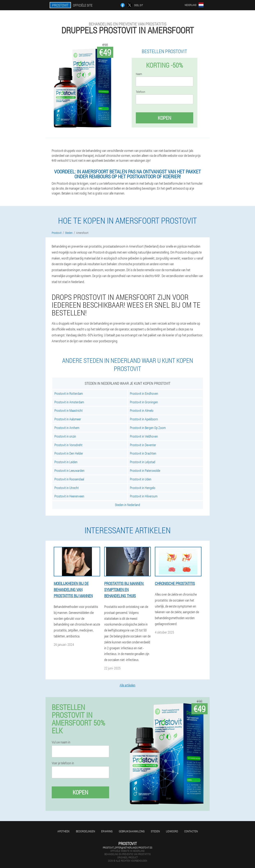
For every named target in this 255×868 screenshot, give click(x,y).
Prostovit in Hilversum (144, 496)
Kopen (164, 118)
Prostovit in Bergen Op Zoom (148, 428)
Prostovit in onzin (65, 436)
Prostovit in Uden (141, 479)
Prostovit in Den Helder (69, 453)
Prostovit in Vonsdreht (68, 445)
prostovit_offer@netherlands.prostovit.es (128, 848)
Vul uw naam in (61, 742)
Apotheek (64, 831)
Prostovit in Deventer (143, 445)
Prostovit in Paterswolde (145, 470)
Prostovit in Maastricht (69, 410)
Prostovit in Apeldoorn (144, 419)
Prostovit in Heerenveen (69, 496)
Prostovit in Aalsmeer (68, 419)
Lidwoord (172, 831)
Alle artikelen (128, 685)
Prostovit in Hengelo (143, 488)
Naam (139, 74)
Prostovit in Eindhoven (144, 393)
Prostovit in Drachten (143, 453)
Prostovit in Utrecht (67, 488)
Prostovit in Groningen (144, 402)
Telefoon (141, 92)
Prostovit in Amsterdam (69, 402)
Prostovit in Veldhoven (144, 436)
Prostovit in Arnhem (67, 428)
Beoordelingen (85, 831)
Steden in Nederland (128, 505)
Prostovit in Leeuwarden (69, 470)
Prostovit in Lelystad (143, 462)
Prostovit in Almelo (142, 410)
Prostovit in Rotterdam (69, 393)
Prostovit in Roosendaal (69, 479)
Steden (155, 831)
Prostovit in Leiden (66, 462)
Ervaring (107, 831)
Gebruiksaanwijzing (132, 831)
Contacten (191, 831)
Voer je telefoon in (63, 763)
